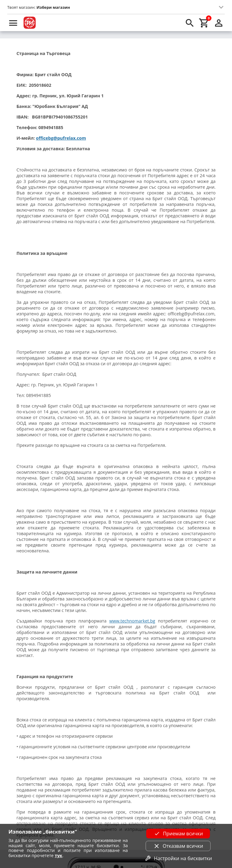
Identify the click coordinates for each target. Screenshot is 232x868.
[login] (219, 23)
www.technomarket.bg (132, 621)
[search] (190, 23)
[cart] (204, 23)
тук (58, 855)
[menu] (13, 23)
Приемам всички (178, 834)
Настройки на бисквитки (178, 858)
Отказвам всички (178, 846)
